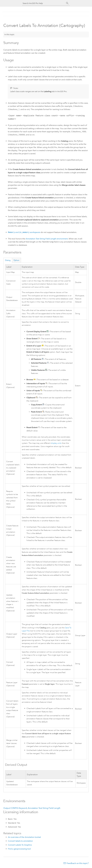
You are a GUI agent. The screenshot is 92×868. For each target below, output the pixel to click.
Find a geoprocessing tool (19, 849)
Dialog (8, 260)
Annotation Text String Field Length (44, 808)
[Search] (67, 3)
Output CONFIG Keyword (15, 808)
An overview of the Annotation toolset (24, 837)
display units (56, 443)
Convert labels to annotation (20, 841)
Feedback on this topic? (78, 863)
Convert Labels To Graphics (20, 845)
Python (16, 260)
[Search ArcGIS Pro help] (44, 3)
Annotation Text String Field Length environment (47, 239)
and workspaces (24, 232)
